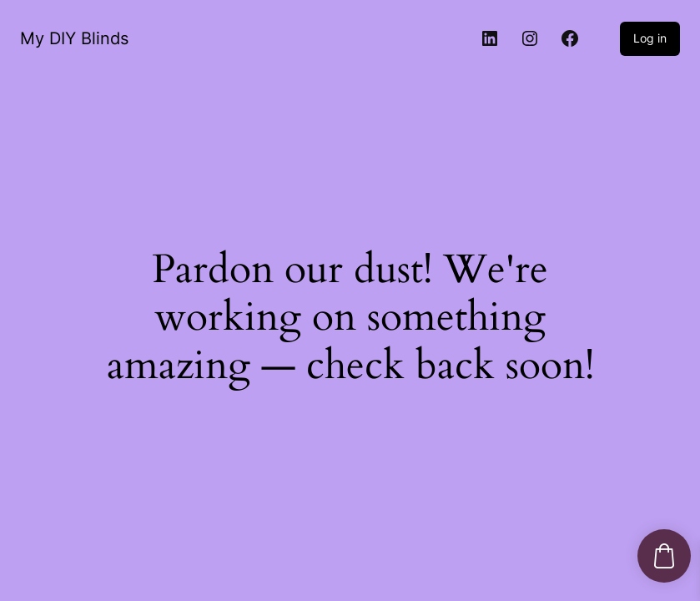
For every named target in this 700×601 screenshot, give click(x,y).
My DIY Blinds (74, 38)
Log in (650, 38)
